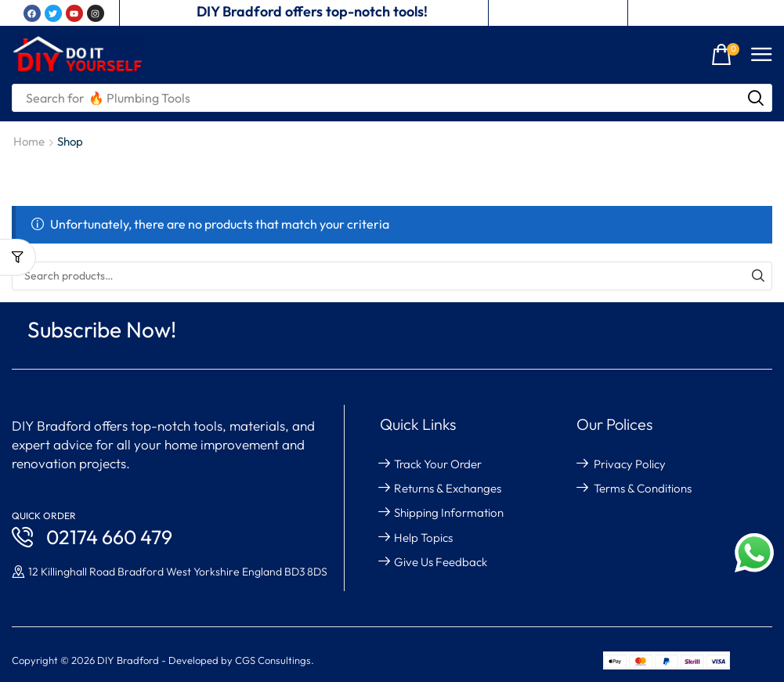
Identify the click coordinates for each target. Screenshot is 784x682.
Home (29, 141)
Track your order (438, 464)
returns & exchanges (448, 488)
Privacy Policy (630, 464)
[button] (725, 55)
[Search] (756, 98)
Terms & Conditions (643, 488)
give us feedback (441, 562)
